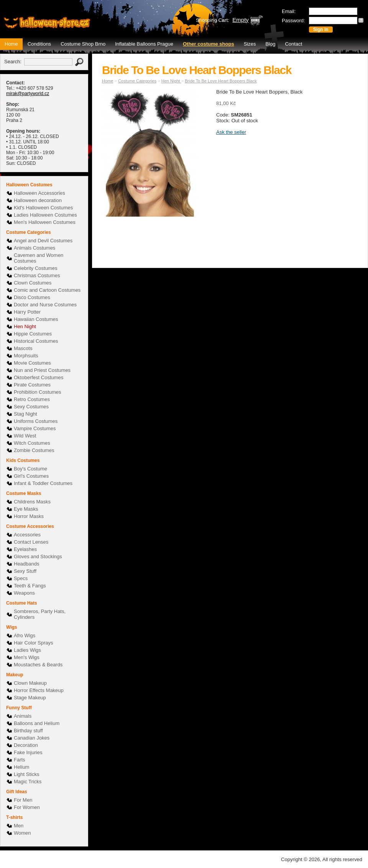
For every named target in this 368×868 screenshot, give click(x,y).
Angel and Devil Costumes (43, 241)
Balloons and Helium (37, 723)
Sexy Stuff (25, 571)
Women (22, 833)
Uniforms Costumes (36, 421)
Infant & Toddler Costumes (43, 483)
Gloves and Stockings (38, 556)
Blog (270, 44)
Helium (21, 767)
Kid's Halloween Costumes (43, 208)
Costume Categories (137, 81)
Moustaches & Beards (38, 665)
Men (19, 826)
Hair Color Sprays (34, 643)
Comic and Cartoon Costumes (47, 290)
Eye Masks (26, 509)
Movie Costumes (32, 363)
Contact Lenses (31, 542)
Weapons (24, 593)
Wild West (25, 436)
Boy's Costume (30, 469)
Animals (23, 716)
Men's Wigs (27, 657)
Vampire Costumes (35, 428)
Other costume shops (209, 44)
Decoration (26, 745)
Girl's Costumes (31, 476)
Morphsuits (26, 356)
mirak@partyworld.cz (28, 94)
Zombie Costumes (34, 450)
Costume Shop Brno (83, 44)
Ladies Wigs (27, 650)
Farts (20, 760)
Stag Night (25, 414)
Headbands (27, 564)
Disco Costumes (32, 297)
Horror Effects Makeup (39, 690)
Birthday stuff (28, 731)
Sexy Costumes (31, 407)
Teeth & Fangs (30, 586)
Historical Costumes (36, 341)
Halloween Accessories (39, 193)
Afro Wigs (25, 635)
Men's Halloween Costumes (45, 222)
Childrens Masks (32, 502)
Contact (293, 44)
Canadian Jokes (32, 738)
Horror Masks (29, 516)
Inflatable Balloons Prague (144, 44)
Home (11, 44)
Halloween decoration (38, 200)
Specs (21, 578)
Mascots (23, 348)
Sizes (250, 44)
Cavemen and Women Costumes (39, 258)
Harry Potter (27, 312)
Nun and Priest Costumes (42, 370)
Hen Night (25, 326)
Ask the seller (231, 132)
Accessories (27, 535)
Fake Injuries (28, 752)
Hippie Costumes (33, 334)
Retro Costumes (32, 399)
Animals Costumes (34, 248)
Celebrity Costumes (35, 268)
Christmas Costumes (37, 275)
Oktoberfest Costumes (39, 377)
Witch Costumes (32, 443)
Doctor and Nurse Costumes (45, 305)
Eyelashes (25, 549)
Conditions (39, 44)
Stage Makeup (30, 698)
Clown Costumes (33, 283)
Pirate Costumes (32, 385)
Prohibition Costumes (38, 392)
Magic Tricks (28, 782)
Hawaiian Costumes (36, 319)
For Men (23, 800)
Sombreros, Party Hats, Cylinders (40, 614)
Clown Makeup (30, 683)
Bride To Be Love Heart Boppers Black (221, 81)
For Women (27, 807)
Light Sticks (26, 774)
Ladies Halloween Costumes (45, 215)
